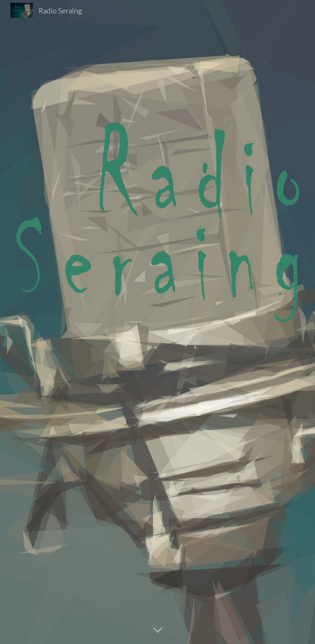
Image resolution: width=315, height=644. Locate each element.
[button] (158, 631)
